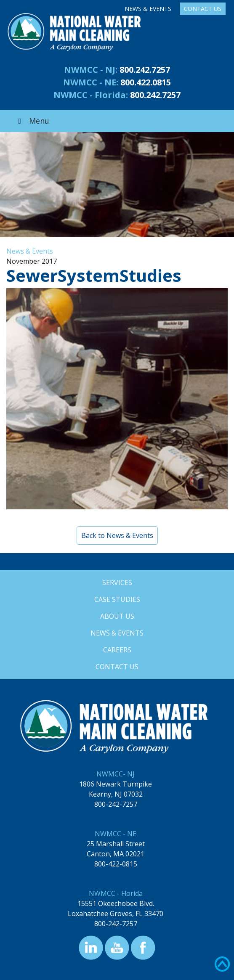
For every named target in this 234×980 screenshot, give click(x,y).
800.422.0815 (146, 82)
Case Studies (117, 599)
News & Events (148, 9)
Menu (32, 121)
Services (117, 583)
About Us (117, 616)
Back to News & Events (117, 535)
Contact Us (203, 9)
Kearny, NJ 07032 (116, 794)
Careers (117, 650)
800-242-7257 (116, 804)
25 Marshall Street (116, 844)
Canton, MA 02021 (116, 854)
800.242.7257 (145, 70)
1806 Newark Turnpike (116, 784)
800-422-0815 (116, 864)
